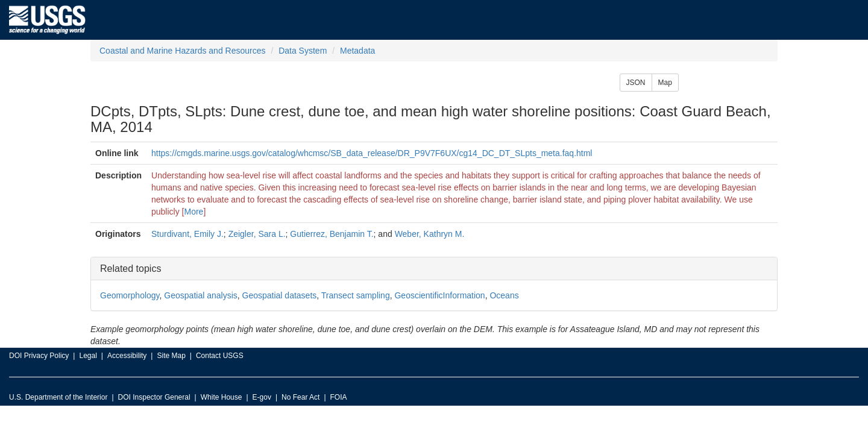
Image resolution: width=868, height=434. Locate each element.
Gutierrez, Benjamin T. (332, 234)
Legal (88, 356)
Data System (303, 51)
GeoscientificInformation (439, 295)
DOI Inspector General (154, 397)
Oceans (504, 295)
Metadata (357, 51)
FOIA (339, 397)
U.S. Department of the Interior (58, 397)
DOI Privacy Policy (39, 356)
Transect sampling (356, 295)
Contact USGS (220, 356)
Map (665, 83)
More (194, 212)
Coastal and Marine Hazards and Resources (182, 51)
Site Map (171, 356)
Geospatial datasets (280, 295)
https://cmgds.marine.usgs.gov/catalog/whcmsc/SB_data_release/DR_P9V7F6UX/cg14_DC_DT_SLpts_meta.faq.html (372, 153)
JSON (636, 83)
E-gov (262, 397)
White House (222, 397)
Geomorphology (130, 295)
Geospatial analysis (200, 295)
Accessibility (127, 356)
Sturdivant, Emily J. (187, 234)
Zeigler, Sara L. (257, 234)
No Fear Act (300, 397)
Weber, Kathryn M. (430, 234)
